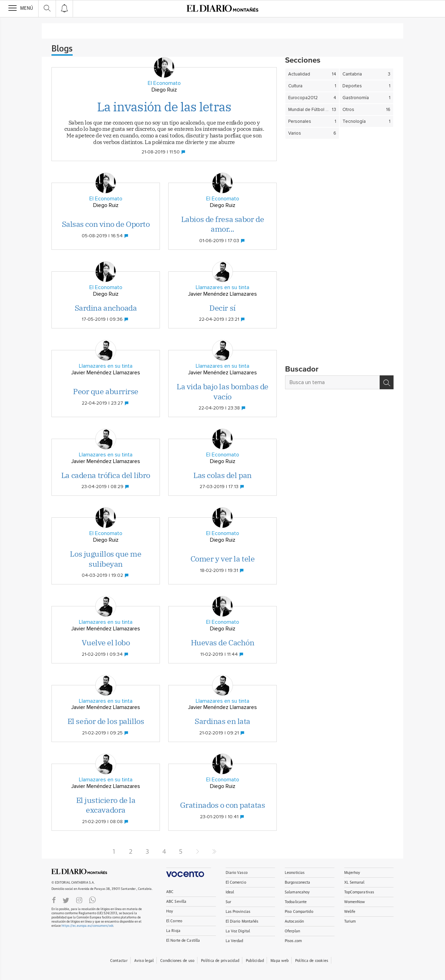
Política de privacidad (220, 961)
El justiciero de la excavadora (106, 805)
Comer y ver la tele (223, 559)
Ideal (230, 892)
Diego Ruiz (164, 90)
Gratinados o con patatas (222, 805)
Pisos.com (293, 941)
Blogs (62, 49)
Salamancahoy (297, 892)
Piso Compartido (299, 912)
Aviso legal (144, 961)
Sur (228, 902)
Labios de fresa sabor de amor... (222, 224)
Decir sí (222, 308)
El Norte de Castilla (183, 941)
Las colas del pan (222, 475)
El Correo (174, 921)
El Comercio (236, 882)
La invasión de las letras (164, 107)
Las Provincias (238, 912)
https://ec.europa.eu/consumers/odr (87, 926)
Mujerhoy (352, 873)
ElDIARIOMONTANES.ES (79, 871)
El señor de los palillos (106, 721)
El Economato (164, 83)
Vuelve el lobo (106, 642)
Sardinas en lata (222, 721)
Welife (350, 912)
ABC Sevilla (176, 902)
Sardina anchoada (106, 308)
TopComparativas (359, 892)
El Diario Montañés (242, 921)
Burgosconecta (297, 882)
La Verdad (234, 941)
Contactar (119, 961)
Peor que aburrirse (106, 391)
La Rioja (173, 931)
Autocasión (294, 921)
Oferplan (292, 931)
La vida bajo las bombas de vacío (222, 391)
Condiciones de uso (177, 961)
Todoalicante (296, 902)
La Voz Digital (238, 931)
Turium (350, 921)
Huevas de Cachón (223, 642)
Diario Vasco (237, 873)
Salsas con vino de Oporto (106, 224)
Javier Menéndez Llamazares (222, 294)
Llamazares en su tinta (222, 287)
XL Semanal (354, 882)
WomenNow (355, 902)
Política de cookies (312, 961)
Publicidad (255, 961)
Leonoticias (295, 873)
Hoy (170, 911)
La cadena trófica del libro (106, 475)
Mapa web (280, 961)
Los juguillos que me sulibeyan (106, 559)
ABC (170, 892)
